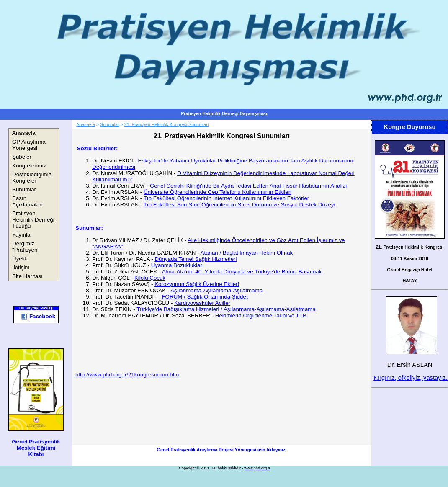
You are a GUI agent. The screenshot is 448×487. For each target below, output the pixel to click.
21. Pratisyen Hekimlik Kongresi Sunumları (167, 124)
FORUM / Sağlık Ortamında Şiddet (205, 297)
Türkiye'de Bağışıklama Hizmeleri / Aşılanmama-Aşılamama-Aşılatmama (226, 309)
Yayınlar (22, 235)
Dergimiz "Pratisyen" (26, 247)
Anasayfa (24, 133)
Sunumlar (24, 189)
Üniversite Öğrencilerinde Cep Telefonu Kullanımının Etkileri (218, 192)
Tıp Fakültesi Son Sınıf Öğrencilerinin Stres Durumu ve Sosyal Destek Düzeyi (239, 205)
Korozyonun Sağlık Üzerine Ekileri (197, 284)
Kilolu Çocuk (150, 278)
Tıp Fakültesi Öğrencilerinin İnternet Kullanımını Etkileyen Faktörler (227, 198)
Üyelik (20, 259)
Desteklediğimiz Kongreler (32, 178)
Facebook (38, 316)
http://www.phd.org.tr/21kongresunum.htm (127, 375)
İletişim (21, 267)
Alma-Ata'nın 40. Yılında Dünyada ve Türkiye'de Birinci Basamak (242, 272)
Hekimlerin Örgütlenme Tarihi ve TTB (261, 316)
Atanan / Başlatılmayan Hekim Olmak (247, 253)
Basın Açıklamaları (27, 201)
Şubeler (22, 157)
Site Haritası (27, 276)
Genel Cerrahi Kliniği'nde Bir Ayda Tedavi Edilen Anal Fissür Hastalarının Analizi (248, 186)
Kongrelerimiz (29, 166)
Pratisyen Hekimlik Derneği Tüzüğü (33, 220)
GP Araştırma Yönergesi (29, 145)
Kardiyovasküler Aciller (202, 303)
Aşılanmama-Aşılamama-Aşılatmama (216, 290)
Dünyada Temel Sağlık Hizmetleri (196, 259)
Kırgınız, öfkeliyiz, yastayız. (411, 378)
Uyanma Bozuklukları (178, 265)
